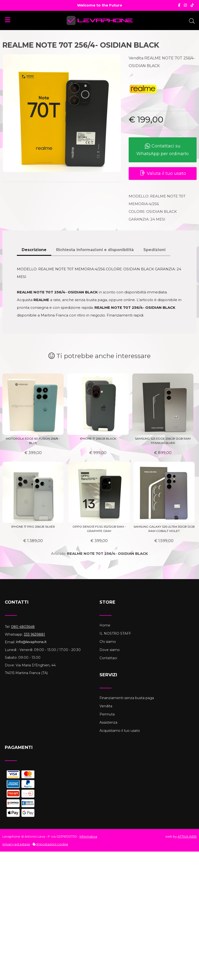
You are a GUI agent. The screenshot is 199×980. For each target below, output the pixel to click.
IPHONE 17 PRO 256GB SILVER (33, 527)
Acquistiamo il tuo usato (120, 731)
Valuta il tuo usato (163, 174)
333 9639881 (34, 634)
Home (105, 625)
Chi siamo (108, 642)
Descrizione (34, 250)
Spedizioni (154, 250)
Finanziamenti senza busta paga (127, 698)
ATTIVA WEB (187, 836)
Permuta (107, 714)
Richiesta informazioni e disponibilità (95, 250)
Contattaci (108, 658)
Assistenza (108, 722)
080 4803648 (23, 627)
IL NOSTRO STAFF (115, 633)
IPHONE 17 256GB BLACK (98, 439)
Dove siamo (110, 650)
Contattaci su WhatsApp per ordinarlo (163, 150)
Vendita (106, 706)
